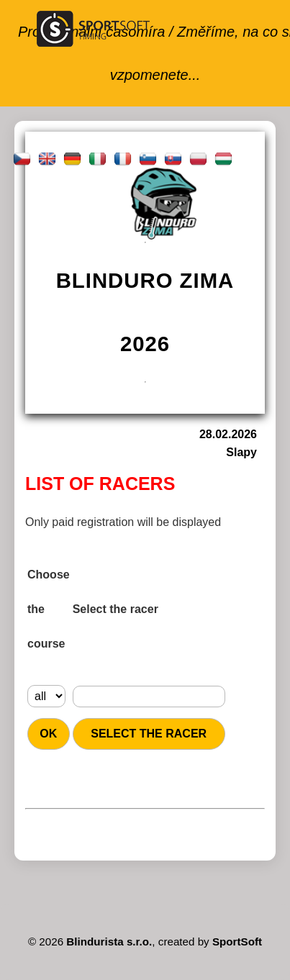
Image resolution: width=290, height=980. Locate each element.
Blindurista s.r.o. (109, 942)
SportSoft (237, 942)
